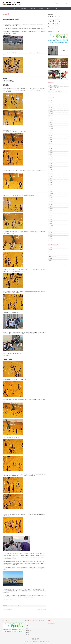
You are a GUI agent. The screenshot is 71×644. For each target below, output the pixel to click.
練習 (49, 254)
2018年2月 (51, 187)
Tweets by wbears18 (52, 624)
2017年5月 (51, 204)
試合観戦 (50, 261)
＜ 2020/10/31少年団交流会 (7, 609)
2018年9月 (51, 174)
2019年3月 (51, 168)
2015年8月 (51, 234)
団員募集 (41, 9)
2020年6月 (51, 140)
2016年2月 (51, 222)
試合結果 (6, 14)
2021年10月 (51, 114)
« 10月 (49, 28)
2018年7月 (51, 178)
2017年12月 (51, 191)
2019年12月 (51, 148)
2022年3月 (51, 109)
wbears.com (48, 641)
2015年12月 (51, 226)
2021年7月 (51, 116)
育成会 (56, 9)
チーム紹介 (23, 9)
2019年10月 (51, 153)
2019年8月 (51, 157)
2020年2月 (51, 144)
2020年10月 (51, 131)
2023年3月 (51, 103)
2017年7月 (51, 200)
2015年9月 (51, 232)
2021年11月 (51, 112)
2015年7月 (51, 237)
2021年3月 (51, 122)
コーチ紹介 (32, 9)
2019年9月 (51, 155)
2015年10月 (51, 230)
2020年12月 (51, 127)
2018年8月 (51, 176)
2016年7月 (51, 213)
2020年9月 (51, 133)
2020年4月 (51, 142)
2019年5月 (51, 163)
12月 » (53, 28)
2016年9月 (51, 211)
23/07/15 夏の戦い (52, 90)
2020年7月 (51, 137)
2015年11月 (51, 228)
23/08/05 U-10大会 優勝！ (54, 88)
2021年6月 (51, 118)
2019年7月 (51, 159)
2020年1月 (51, 146)
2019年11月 (51, 150)
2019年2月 (51, 170)
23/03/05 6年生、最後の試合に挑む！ (56, 92)
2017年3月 (51, 206)
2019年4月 (51, 165)
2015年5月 (51, 241)
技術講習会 (51, 252)
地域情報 (50, 250)
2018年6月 (51, 181)
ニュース (50, 248)
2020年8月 (51, 135)
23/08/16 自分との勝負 (53, 85)
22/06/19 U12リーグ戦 (53, 94)
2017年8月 (51, 198)
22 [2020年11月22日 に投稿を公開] (59, 23)
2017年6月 (51, 202)
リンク (49, 9)
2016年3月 (51, 219)
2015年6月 (51, 239)
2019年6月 (51, 161)
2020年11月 (51, 129)
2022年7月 (51, 105)
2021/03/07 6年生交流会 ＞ (41, 609)
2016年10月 (51, 209)
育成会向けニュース (52, 256)
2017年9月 (51, 196)
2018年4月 (51, 183)
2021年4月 (51, 120)
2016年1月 (51, 224)
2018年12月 (51, 172)
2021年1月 (51, 125)
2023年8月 (51, 101)
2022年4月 (51, 107)
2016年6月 (51, 215)
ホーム (15, 9)
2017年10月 (51, 193)
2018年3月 (51, 185)
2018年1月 (51, 189)
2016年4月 (51, 217)
